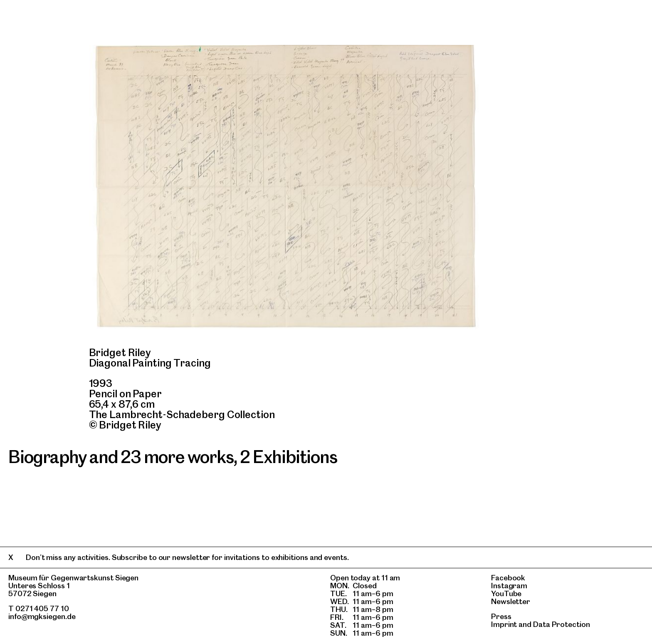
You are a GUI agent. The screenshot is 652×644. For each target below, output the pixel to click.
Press (501, 616)
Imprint (504, 624)
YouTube (506, 593)
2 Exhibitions (288, 457)
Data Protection (562, 624)
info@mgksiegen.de (42, 616)
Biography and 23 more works (121, 457)
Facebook (508, 578)
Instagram (509, 586)
